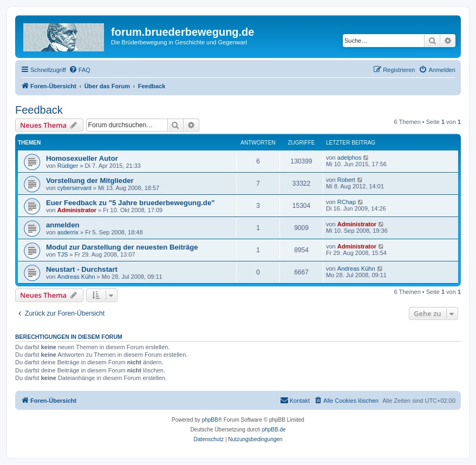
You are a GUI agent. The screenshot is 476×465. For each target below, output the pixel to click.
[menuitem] (80, 70)
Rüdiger (68, 166)
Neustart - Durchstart (82, 269)
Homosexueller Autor (82, 158)
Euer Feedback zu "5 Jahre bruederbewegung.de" (131, 203)
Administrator (77, 210)
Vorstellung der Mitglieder (90, 181)
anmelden (63, 225)
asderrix (68, 232)
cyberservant (74, 188)
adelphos (350, 158)
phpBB (210, 420)
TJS (63, 254)
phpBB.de (274, 430)
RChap (347, 202)
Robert (346, 180)
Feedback (39, 110)
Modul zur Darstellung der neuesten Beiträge (122, 247)
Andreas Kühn (76, 277)
